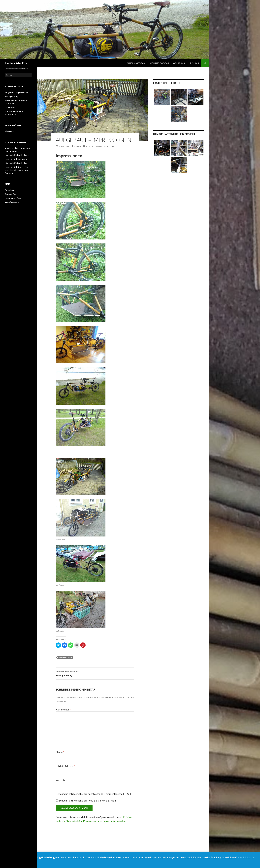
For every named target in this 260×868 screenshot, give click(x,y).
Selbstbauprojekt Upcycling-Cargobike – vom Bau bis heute (17, 170)
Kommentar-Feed (13, 198)
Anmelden (10, 190)
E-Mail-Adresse (66, 766)
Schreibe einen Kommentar (100, 146)
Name (60, 752)
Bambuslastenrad (136, 63)
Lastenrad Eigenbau (159, 63)
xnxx (7, 148)
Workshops (179, 63)
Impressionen (65, 657)
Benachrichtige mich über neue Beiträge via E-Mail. (87, 800)
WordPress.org (12, 202)
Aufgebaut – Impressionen (17, 92)
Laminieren (10, 107)
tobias (77, 146)
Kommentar (63, 709)
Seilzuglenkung (95, 673)
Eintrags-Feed (11, 194)
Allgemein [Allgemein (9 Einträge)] (9, 131)
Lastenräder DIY (16, 63)
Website (61, 780)
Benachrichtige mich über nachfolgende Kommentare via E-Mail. (95, 794)
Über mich (194, 63)
